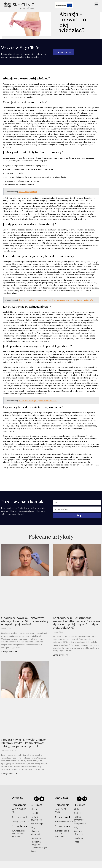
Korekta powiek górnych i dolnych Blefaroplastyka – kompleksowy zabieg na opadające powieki (24, 743)
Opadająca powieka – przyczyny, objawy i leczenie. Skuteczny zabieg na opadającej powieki (25, 621)
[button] (96, 4)
